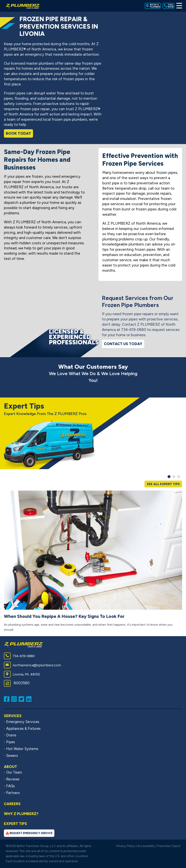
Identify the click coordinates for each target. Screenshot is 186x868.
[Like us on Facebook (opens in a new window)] (8, 699)
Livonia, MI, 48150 (22, 674)
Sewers (12, 756)
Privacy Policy (126, 846)
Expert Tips (15, 824)
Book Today (18, 133)
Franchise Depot (169, 846)
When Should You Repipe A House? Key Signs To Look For (64, 616)
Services (13, 716)
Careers (12, 804)
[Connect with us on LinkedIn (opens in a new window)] (30, 699)
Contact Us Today (123, 344)
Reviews (13, 779)
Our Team (14, 772)
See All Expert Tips (163, 484)
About (10, 767)
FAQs (10, 786)
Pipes (11, 742)
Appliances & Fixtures (23, 729)
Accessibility (146, 846)
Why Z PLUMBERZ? (21, 814)
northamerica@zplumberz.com (32, 665)
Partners (13, 793)
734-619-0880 (19, 656)
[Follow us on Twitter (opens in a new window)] (22, 699)
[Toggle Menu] (179, 6)
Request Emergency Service (29, 833)
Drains (11, 735)
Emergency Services (23, 722)
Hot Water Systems (22, 749)
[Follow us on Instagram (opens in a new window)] (15, 699)
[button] (169, 477)
